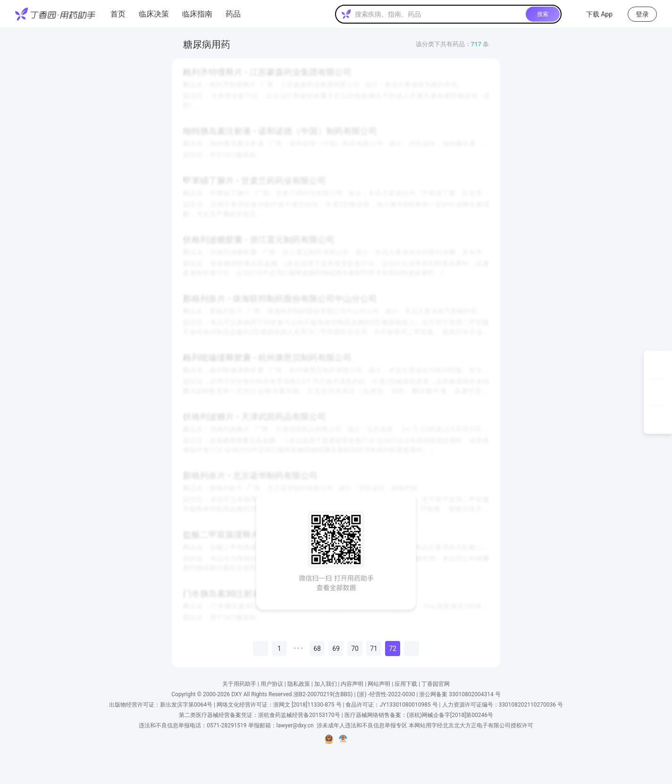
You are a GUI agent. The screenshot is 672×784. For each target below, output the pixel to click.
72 (393, 649)
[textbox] (438, 14)
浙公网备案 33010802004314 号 (460, 694)
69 (336, 649)
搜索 (543, 14)
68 (317, 649)
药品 (233, 14)
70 (355, 649)
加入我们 (326, 684)
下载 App (594, 14)
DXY (236, 694)
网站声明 (379, 684)
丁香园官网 (436, 684)
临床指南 (197, 14)
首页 (118, 14)
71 (374, 649)
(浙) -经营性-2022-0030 (386, 694)
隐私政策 (299, 684)
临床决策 (154, 14)
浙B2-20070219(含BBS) (323, 694)
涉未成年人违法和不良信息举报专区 (362, 725)
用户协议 (272, 684)
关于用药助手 (239, 684)
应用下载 (406, 684)
